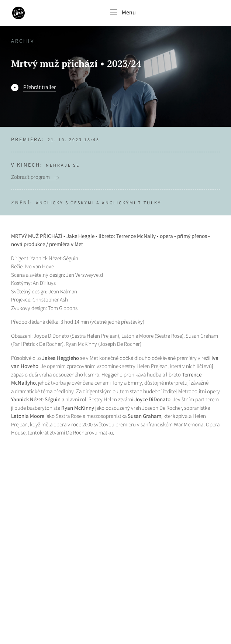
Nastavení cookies (33, 602)
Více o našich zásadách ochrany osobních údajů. (64, 584)
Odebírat (198, 560)
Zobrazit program (30, 177)
